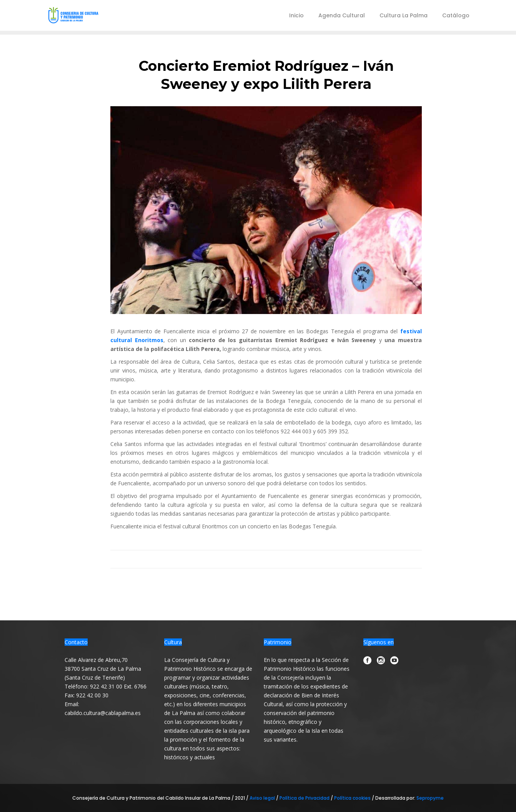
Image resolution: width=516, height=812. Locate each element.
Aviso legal (263, 798)
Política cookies (352, 798)
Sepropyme (430, 798)
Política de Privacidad (305, 798)
